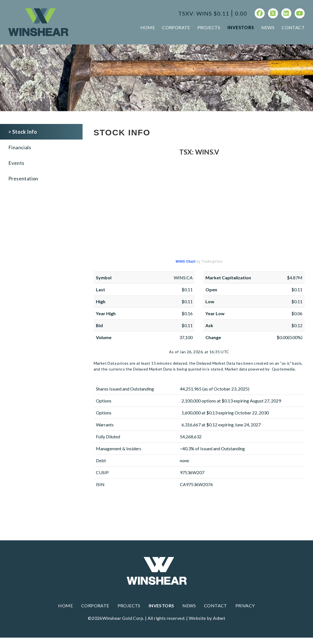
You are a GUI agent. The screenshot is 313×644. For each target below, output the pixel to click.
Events (16, 163)
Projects (209, 27)
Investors (241, 27)
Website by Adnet (207, 618)
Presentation (23, 178)
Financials (20, 147)
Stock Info (25, 132)
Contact (293, 27)
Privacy (245, 606)
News (268, 27)
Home (148, 27)
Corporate (176, 27)
